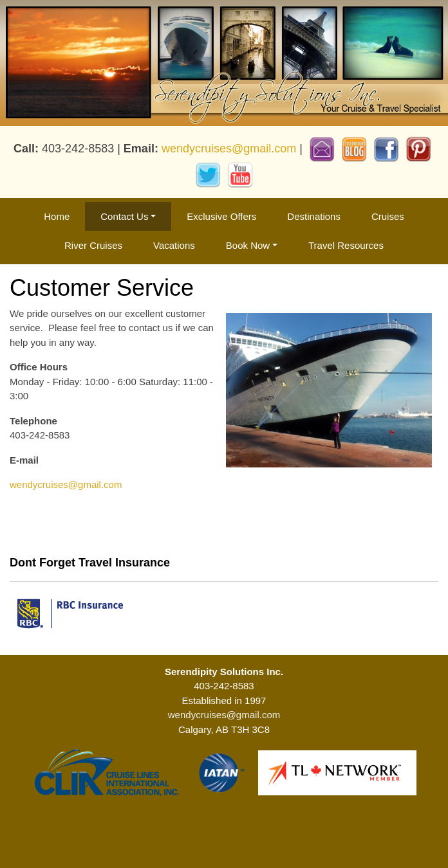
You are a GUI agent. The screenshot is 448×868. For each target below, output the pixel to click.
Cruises (388, 216)
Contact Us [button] (124, 216)
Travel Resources (346, 245)
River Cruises (93, 245)
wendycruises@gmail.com (229, 148)
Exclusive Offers (221, 216)
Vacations (174, 245)
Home (57, 216)
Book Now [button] (248, 245)
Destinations (314, 216)
